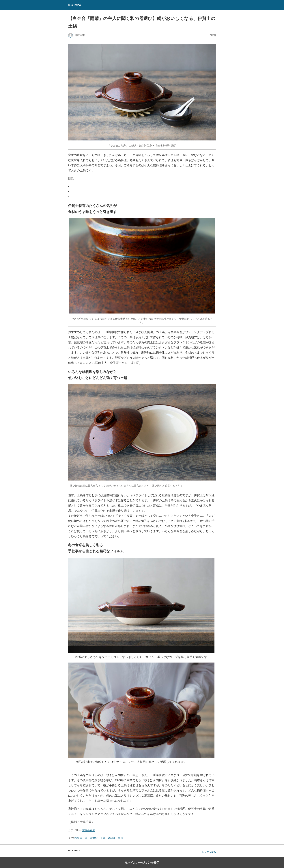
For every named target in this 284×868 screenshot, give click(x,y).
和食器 (78, 838)
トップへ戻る (209, 852)
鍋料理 (112, 838)
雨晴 (121, 838)
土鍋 (103, 838)
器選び (94, 838)
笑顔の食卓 (89, 830)
